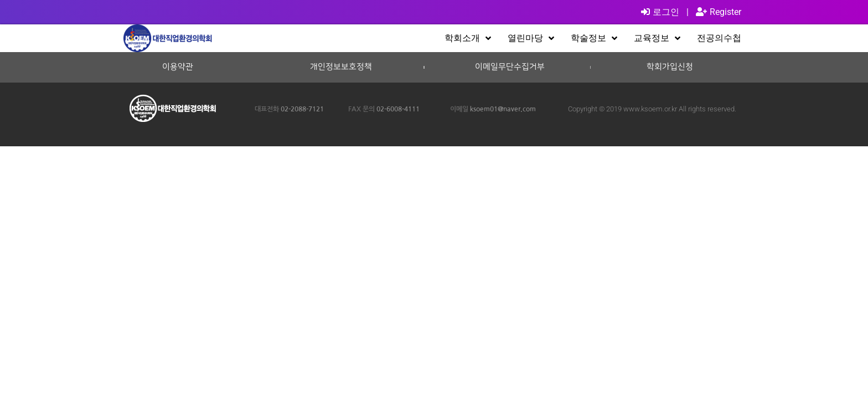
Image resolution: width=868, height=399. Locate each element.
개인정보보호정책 (341, 67)
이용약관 (178, 67)
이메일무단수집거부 (510, 67)
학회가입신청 (670, 67)
